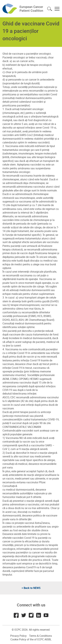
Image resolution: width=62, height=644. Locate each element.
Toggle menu (57, 9)
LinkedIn (39, 615)
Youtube (46, 615)
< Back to (31, 588)
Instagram (31, 615)
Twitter (24, 615)
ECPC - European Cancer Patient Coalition (23, 9)
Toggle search (50, 9)
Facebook (16, 615)
